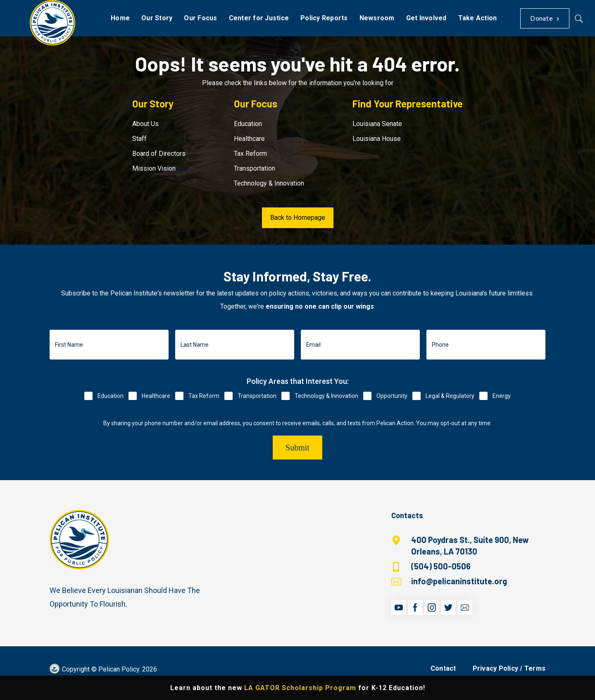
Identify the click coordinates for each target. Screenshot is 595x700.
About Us (145, 124)
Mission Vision (154, 168)
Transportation (255, 168)
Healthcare (249, 139)
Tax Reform (250, 154)
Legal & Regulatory (450, 396)
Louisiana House (377, 139)
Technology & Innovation (269, 183)
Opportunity (392, 396)
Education (248, 124)
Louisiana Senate (377, 124)
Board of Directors (159, 154)
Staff (139, 139)
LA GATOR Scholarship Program (300, 688)
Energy (502, 396)
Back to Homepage (298, 218)
